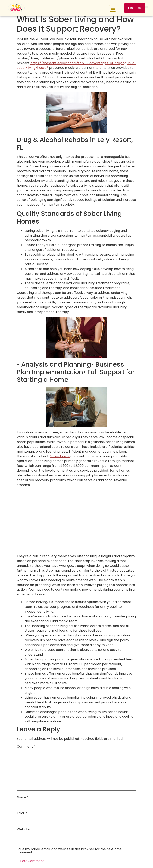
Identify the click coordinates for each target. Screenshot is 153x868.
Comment (26, 747)
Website (23, 829)
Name (23, 797)
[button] (113, 8)
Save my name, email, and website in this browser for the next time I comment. (70, 851)
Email (22, 813)
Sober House (60, 456)
